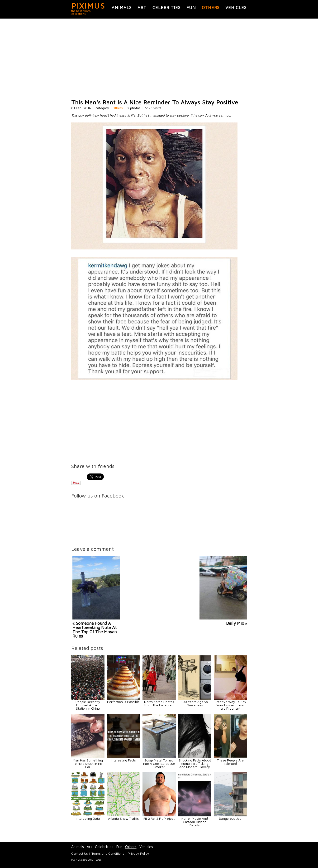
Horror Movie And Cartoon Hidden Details (195, 822)
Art (142, 7)
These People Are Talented (230, 762)
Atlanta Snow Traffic (123, 818)
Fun (191, 7)
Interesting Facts (123, 760)
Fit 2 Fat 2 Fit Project (159, 818)
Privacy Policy (138, 853)
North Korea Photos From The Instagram (159, 703)
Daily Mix (235, 623)
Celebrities (166, 7)
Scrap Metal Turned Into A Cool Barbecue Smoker (159, 763)
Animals (122, 7)
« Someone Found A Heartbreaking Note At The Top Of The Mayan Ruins (95, 630)
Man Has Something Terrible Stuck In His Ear (88, 763)
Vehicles (236, 7)
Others (211, 7)
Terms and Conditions (108, 853)
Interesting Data (88, 818)
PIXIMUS (88, 6)
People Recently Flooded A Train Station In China (88, 705)
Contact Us (80, 853)
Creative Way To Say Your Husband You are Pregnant (230, 705)
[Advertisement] (159, 59)
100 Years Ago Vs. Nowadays (195, 703)
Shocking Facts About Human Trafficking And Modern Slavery (195, 763)
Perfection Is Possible (123, 702)
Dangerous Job (230, 818)
